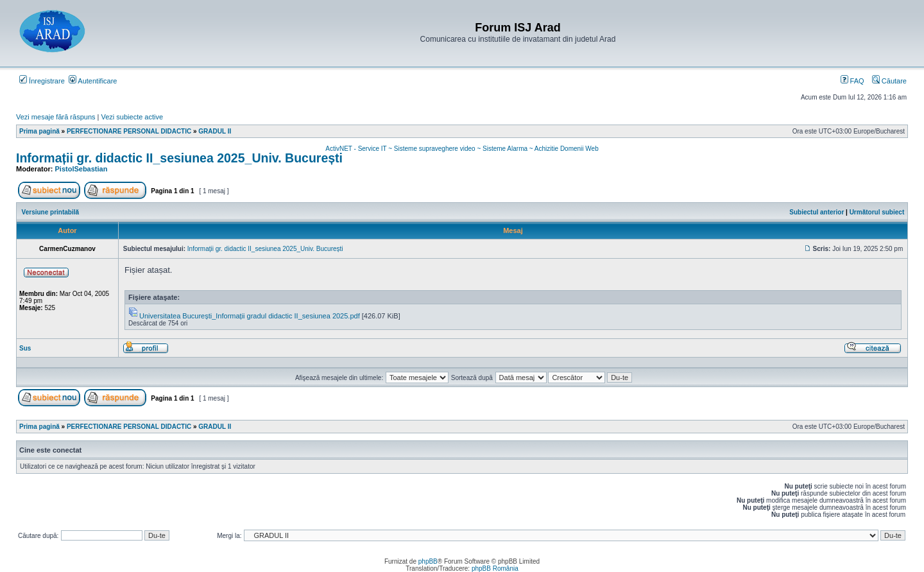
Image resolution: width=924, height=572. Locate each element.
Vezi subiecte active (133, 117)
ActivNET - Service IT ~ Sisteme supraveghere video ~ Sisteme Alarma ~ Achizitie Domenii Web (462, 149)
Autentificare (93, 81)
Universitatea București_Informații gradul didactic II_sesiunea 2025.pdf (250, 316)
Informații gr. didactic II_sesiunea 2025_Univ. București (179, 158)
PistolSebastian (81, 169)
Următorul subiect (877, 212)
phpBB (428, 561)
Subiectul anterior (817, 212)
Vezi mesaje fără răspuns (56, 117)
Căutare (889, 81)
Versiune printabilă (50, 212)
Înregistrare (42, 81)
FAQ (852, 81)
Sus (25, 348)
